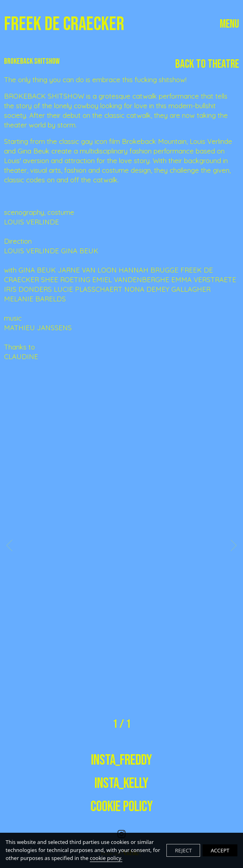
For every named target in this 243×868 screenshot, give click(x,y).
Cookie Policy (122, 807)
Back (207, 64)
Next (231, 545)
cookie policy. (106, 858)
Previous (12, 545)
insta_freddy (121, 760)
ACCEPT (220, 850)
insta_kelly (121, 784)
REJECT (183, 850)
